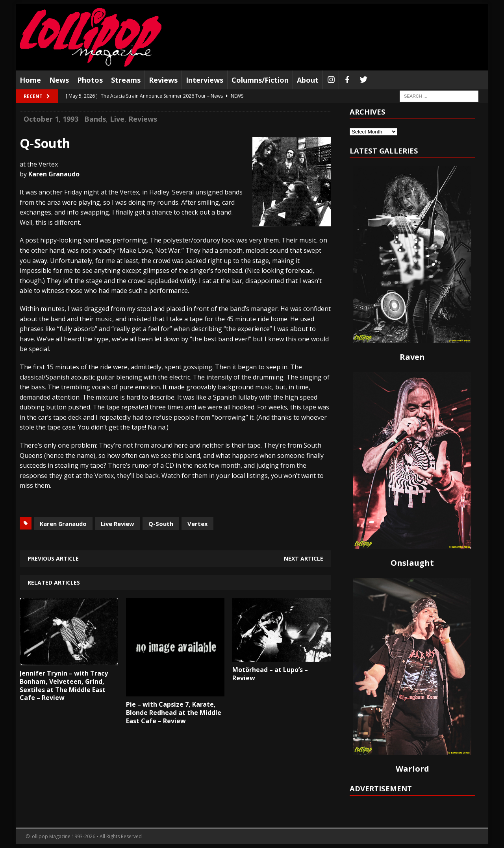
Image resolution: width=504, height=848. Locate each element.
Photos (90, 80)
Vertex (197, 524)
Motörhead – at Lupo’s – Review (270, 674)
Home (30, 80)
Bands (95, 119)
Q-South (161, 524)
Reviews (163, 80)
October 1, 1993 (51, 119)
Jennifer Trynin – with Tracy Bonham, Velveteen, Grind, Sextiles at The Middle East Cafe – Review (64, 685)
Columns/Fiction (260, 80)
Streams (126, 80)
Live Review (118, 524)
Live (117, 119)
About (308, 80)
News (59, 80)
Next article (304, 558)
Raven (412, 357)
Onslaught (412, 563)
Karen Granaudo (63, 524)
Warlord (412, 769)
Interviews (205, 80)
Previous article (53, 558)
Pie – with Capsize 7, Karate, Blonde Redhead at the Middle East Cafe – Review (174, 713)
